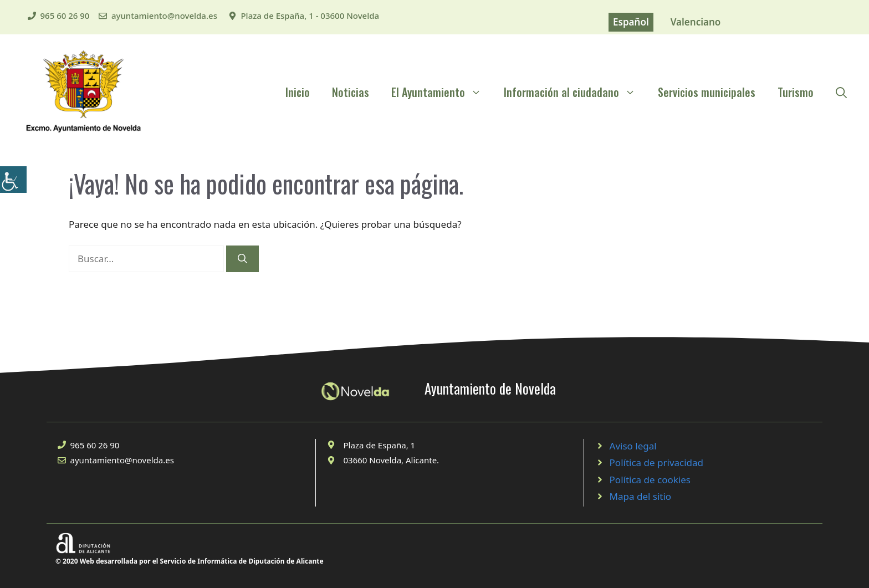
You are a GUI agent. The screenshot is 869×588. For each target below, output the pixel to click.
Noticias (351, 92)
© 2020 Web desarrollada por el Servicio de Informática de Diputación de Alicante (190, 561)
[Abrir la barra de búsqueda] (841, 92)
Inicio (298, 92)
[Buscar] (242, 259)
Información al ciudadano (575, 92)
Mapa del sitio (641, 496)
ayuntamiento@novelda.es (164, 16)
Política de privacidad (656, 462)
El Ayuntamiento (442, 92)
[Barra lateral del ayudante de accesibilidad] (13, 180)
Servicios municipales (707, 92)
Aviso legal (633, 446)
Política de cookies (650, 480)
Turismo (796, 92)
